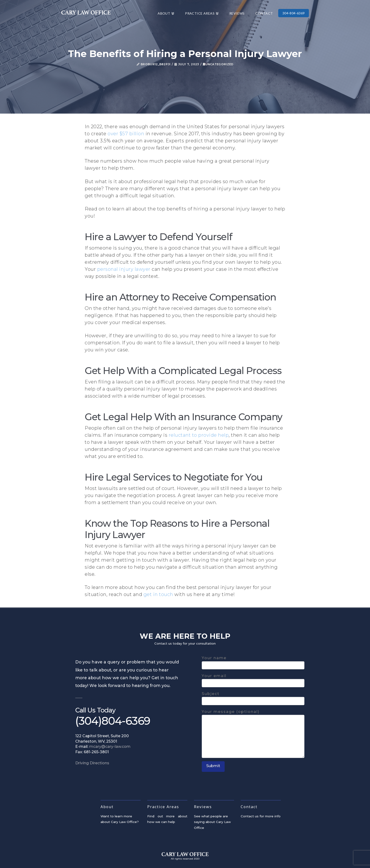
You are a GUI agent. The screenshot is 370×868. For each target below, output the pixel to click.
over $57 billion (126, 134)
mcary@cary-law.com (110, 747)
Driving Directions (92, 763)
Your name (253, 662)
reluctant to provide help (199, 435)
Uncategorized (218, 64)
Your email (253, 680)
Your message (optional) (253, 715)
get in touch (158, 594)
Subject (253, 698)
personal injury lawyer (124, 269)
